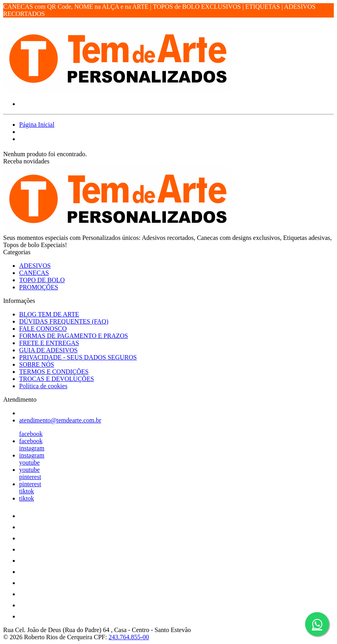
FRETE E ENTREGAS (49, 343)
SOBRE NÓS (37, 364)
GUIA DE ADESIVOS (48, 350)
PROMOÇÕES (39, 287)
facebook (31, 434)
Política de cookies (43, 386)
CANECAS (34, 273)
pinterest (30, 477)
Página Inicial (37, 125)
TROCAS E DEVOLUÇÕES (57, 379)
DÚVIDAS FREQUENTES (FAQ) (64, 321)
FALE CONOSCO (43, 329)
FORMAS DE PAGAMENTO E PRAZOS (74, 336)
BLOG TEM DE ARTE (49, 314)
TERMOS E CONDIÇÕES (54, 372)
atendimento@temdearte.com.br (60, 420)
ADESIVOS (35, 266)
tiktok (27, 491)
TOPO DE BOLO (42, 280)
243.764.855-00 (129, 637)
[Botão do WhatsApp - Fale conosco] (317, 624)
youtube (30, 462)
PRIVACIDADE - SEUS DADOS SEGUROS (78, 357)
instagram (32, 448)
